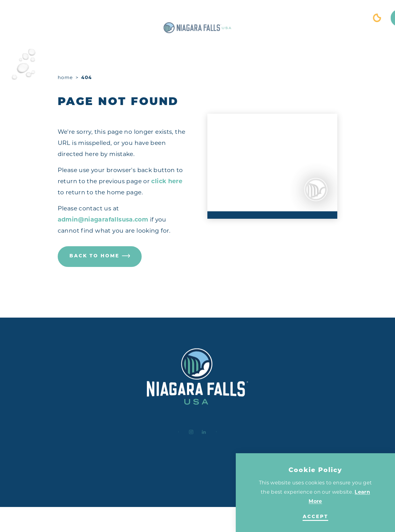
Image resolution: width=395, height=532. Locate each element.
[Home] (197, 18)
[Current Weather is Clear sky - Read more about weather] (330, 18)
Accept (316, 517)
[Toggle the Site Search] (352, 18)
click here (167, 181)
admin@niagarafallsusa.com (103, 220)
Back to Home (100, 256)
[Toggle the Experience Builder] (47, 18)
